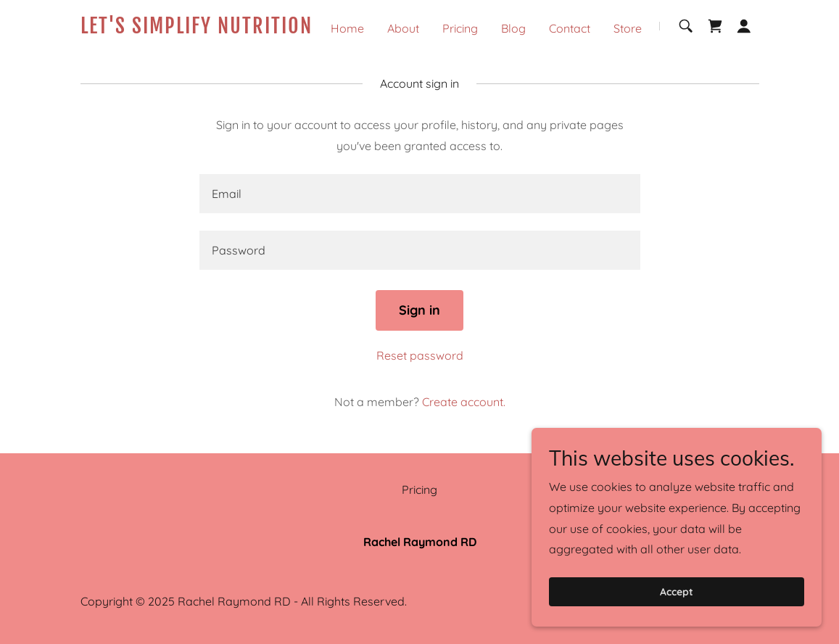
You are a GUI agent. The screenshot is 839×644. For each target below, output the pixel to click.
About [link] (403, 28)
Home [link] (347, 28)
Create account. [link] (464, 402)
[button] (744, 26)
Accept (677, 592)
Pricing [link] (460, 28)
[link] (199, 29)
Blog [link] (513, 28)
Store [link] (628, 28)
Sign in (420, 310)
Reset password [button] (420, 355)
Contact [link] (570, 28)
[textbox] (420, 194)
